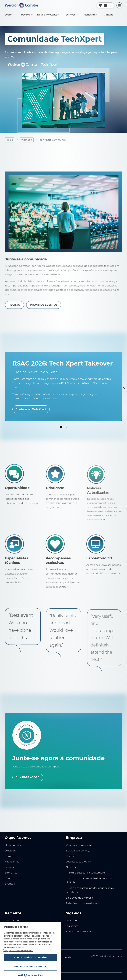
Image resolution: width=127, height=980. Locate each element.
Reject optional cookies (30, 967)
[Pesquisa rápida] (110, 5)
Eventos (10, 884)
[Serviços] (72, 15)
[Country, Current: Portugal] (105, 5)
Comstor (10, 856)
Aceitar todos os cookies (31, 957)
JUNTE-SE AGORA (28, 777)
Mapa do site (64, 957)
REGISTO (24, 296)
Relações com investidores (82, 903)
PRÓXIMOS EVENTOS (49, 296)
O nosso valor (13, 845)
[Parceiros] (26, 15)
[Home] (21, 5)
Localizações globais (78, 862)
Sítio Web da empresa (79, 898)
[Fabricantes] (91, 15)
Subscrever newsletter (80, 932)
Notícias (71, 867)
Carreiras (71, 856)
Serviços (10, 867)
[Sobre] (9, 15)
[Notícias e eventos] (49, 15)
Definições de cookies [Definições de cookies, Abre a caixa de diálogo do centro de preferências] (30, 975)
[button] (101, 5)
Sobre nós (11, 873)
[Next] (123, 389)
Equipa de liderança (78, 850)
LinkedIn (71, 921)
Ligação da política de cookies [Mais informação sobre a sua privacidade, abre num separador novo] (18, 951)
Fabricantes (12, 862)
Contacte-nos (13, 878)
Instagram (72, 926)
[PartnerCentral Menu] (119, 5)
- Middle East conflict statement (85, 873)
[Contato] (110, 15)
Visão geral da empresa (80, 845)
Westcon (27, 140)
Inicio (10, 140)
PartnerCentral (14, 921)
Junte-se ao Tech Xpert (31, 409)
